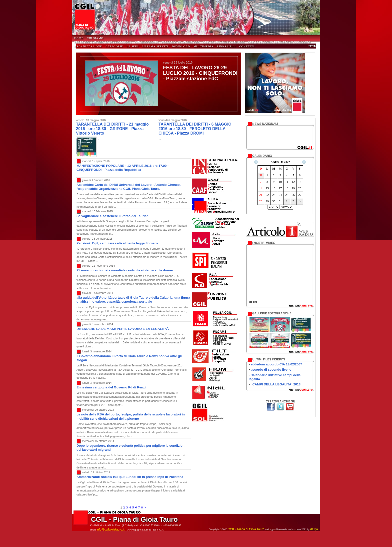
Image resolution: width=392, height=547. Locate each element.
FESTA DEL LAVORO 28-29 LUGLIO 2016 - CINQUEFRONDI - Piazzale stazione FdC (200, 73)
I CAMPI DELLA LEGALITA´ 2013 (275, 384)
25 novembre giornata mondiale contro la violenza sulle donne (125, 270)
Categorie (114, 46)
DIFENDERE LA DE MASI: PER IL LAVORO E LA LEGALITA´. (123, 329)
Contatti (247, 46)
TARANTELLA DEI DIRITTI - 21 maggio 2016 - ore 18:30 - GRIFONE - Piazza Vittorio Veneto (112, 129)
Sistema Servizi (155, 46)
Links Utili (226, 46)
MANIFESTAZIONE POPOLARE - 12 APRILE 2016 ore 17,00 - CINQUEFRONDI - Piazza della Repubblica (122, 168)
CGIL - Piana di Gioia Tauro (246, 529)
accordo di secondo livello (271, 370)
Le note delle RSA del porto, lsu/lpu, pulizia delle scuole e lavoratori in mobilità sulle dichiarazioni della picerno (131, 416)
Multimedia (203, 46)
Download (181, 46)
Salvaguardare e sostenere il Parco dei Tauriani (113, 216)
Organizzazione (88, 46)
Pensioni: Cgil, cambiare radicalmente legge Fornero (117, 243)
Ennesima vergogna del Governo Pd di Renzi (111, 387)
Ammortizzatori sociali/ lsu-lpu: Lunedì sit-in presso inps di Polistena (130, 477)
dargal (314, 529)
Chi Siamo (95, 38)
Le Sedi (132, 46)
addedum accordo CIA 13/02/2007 (276, 364)
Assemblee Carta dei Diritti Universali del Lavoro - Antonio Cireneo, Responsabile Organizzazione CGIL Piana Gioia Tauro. (128, 187)
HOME (79, 38)
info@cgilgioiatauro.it (110, 529)
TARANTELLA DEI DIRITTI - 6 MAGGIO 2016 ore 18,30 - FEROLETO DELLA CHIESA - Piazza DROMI (195, 129)
